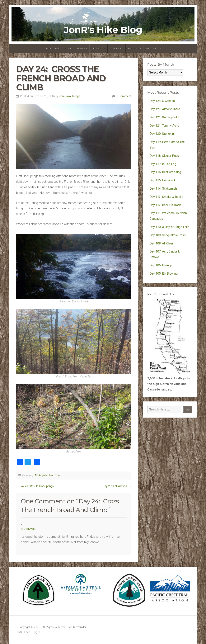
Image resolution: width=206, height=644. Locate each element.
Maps (81, 48)
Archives (135, 48)
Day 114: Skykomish (163, 189)
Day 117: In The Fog (163, 164)
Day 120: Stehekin (162, 134)
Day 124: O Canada (162, 101)
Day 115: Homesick (163, 180)
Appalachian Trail (50, 475)
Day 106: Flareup (161, 265)
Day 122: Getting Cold (164, 117)
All (36, 475)
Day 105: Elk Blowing (164, 274)
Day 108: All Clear (161, 243)
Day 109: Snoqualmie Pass (168, 235)
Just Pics (152, 48)
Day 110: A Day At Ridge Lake (170, 227)
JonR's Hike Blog (103, 30)
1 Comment (124, 96)
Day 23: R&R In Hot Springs (37, 486)
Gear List (98, 48)
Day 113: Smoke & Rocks (166, 197)
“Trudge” (117, 48)
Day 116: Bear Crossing (165, 172)
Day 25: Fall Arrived (115, 486)
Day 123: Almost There (165, 109)
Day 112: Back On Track (165, 205)
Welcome (53, 48)
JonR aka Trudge (70, 96)
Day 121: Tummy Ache (164, 126)
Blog (68, 48)
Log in (36, 632)
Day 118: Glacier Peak (164, 156)
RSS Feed (24, 632)
